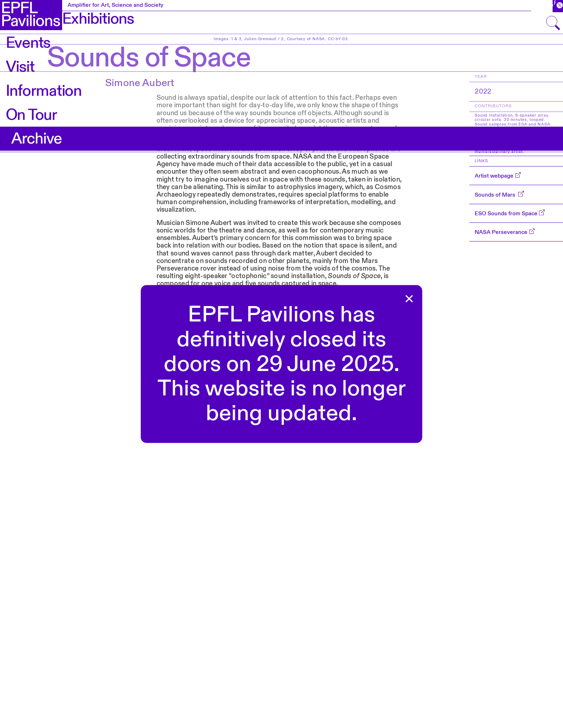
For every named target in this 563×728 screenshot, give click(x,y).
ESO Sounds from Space (506, 213)
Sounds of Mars (496, 195)
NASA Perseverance (501, 232)
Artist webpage (494, 176)
